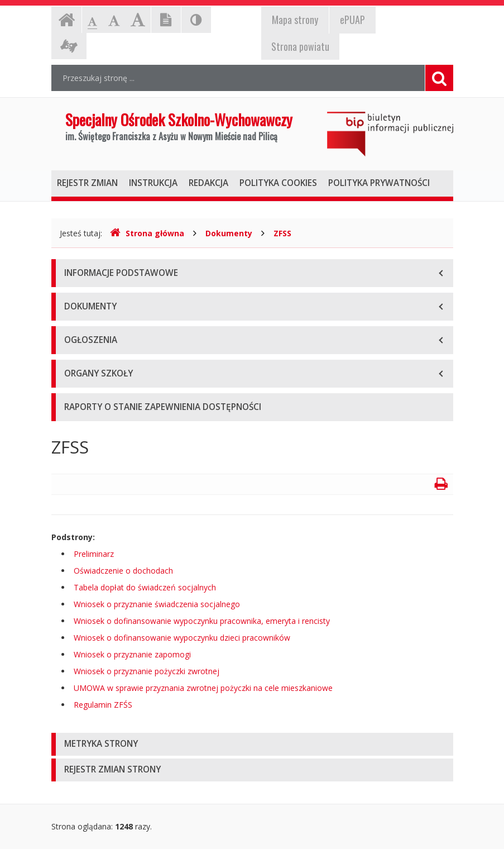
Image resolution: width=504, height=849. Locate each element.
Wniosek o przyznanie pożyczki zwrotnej (147, 671)
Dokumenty (229, 233)
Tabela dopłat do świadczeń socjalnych (145, 587)
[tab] (252, 744)
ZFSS (282, 233)
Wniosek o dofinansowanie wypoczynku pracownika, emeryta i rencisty (202, 621)
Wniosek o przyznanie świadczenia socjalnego (157, 604)
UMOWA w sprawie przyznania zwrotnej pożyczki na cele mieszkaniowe (203, 688)
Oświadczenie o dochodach (123, 571)
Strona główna (147, 233)
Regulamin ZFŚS (103, 705)
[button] (252, 744)
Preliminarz (94, 554)
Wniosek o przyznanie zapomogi (132, 654)
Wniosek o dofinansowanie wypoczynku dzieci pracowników (182, 638)
